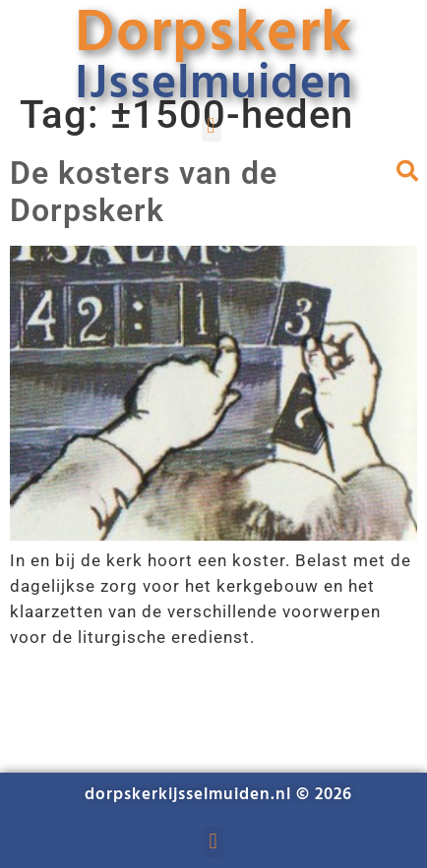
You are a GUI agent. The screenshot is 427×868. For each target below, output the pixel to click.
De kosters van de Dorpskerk (144, 192)
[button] (212, 125)
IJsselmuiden (214, 85)
